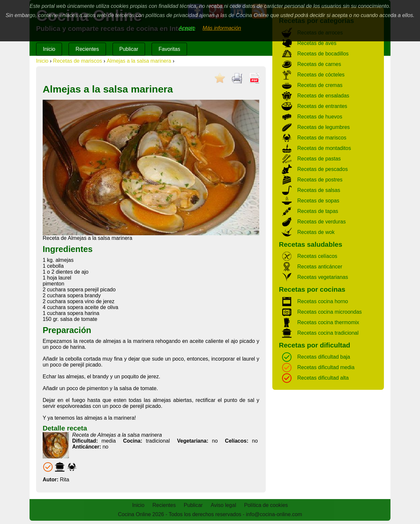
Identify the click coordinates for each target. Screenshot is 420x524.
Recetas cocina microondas (330, 312)
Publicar (129, 49)
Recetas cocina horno (323, 301)
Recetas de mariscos (78, 61)
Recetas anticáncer (320, 267)
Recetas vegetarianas (323, 277)
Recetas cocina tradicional (328, 333)
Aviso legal (223, 505)
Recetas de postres (320, 180)
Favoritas (169, 49)
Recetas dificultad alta (323, 378)
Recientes (87, 49)
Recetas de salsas (319, 190)
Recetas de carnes (319, 64)
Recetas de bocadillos (323, 54)
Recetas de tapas (318, 211)
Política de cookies (266, 505)
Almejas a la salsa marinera (139, 61)
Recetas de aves (317, 43)
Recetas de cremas (320, 85)
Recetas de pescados (323, 169)
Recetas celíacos (317, 256)
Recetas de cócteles (321, 75)
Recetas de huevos (320, 117)
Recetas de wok (316, 232)
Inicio (49, 49)
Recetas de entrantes (322, 106)
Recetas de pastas (319, 159)
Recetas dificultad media (326, 367)
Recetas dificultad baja (324, 357)
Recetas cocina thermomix (328, 322)
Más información (222, 28)
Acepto (187, 28)
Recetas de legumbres (324, 127)
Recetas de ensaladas (323, 96)
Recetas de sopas (318, 201)
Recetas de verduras (322, 222)
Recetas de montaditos (324, 148)
